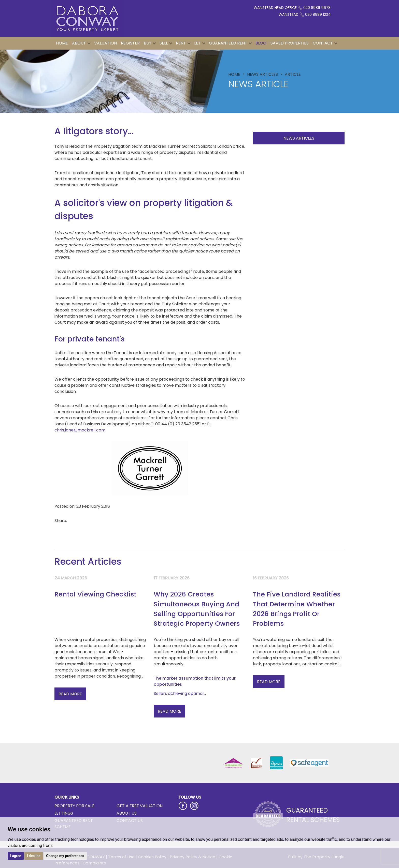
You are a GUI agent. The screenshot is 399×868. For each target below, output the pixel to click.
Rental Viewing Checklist (95, 594)
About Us (127, 813)
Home (62, 43)
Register (130, 43)
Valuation (105, 43)
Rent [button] (183, 43)
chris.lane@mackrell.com (80, 430)
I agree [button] (16, 856)
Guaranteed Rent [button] (230, 43)
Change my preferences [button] (65, 856)
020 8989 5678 (317, 8)
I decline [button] (34, 856)
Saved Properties (290, 43)
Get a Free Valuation (140, 806)
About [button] (81, 43)
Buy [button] (150, 43)
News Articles (299, 138)
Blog (261, 43)
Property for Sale (74, 806)
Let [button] (200, 43)
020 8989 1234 (318, 14)
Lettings (64, 813)
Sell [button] (166, 43)
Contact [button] (325, 43)
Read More (70, 694)
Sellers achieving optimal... (180, 693)
